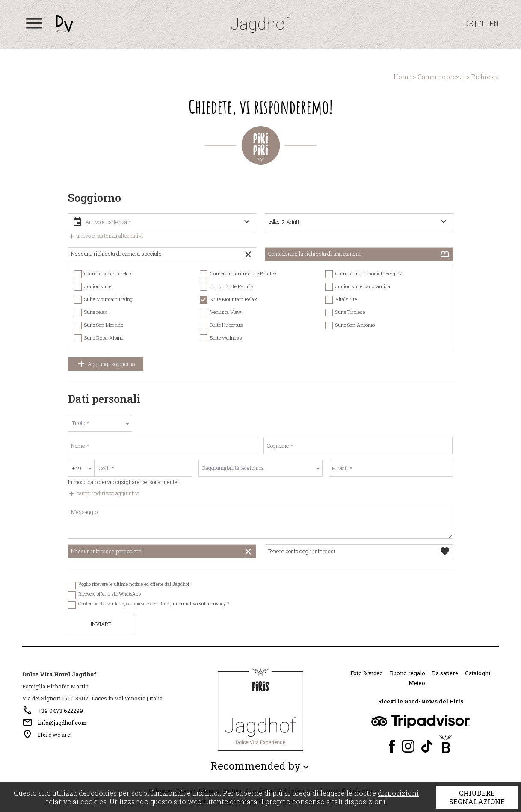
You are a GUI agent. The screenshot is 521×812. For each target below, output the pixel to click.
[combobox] (100, 423)
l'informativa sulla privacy (198, 604)
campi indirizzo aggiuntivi (104, 493)
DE (469, 23)
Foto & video (367, 673)
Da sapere (445, 673)
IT (481, 23)
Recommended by (261, 766)
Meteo (417, 683)
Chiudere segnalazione (477, 797)
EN (494, 23)
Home (403, 77)
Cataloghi (478, 673)
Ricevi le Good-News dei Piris (420, 701)
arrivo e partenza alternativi (106, 236)
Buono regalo (407, 673)
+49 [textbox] (77, 468)
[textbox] (100, 423)
